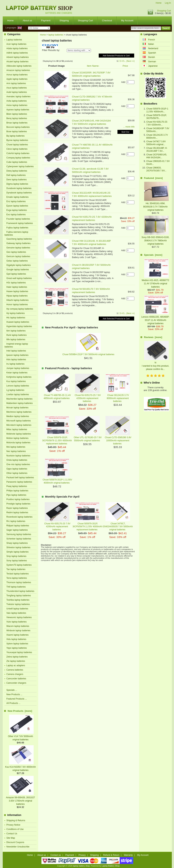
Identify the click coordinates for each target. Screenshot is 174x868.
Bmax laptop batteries (17, 123)
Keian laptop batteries (17, 373)
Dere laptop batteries (16, 180)
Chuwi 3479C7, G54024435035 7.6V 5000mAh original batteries (118, 527)
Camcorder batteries (16, 679)
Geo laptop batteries (16, 252)
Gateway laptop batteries (18, 243)
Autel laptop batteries (17, 92)
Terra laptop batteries (17, 578)
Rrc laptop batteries (16, 521)
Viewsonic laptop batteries (19, 617)
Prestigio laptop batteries (18, 504)
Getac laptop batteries (17, 261)
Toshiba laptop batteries (18, 600)
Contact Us (12, 834)
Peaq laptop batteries (17, 486)
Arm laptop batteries (16, 83)
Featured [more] (153, 178)
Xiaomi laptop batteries (17, 635)
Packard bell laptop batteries (20, 478)
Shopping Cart (164, 11)
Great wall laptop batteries (19, 278)
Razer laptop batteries (17, 508)
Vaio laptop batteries (16, 613)
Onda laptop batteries (17, 460)
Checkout (107, 20)
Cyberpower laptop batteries (20, 166)
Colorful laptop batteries (18, 153)
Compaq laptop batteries (18, 158)
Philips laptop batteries (17, 491)
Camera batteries (15, 670)
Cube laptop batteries (17, 162)
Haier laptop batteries (17, 287)
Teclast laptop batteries (18, 574)
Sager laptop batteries (17, 530)
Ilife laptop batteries (16, 339)
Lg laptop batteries (15, 390)
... (125, 61)
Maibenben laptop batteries (20, 403)
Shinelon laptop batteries (18, 547)
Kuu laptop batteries (16, 381)
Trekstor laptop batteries (18, 604)
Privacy (82, 855)
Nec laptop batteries (16, 451)
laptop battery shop (81, 866)
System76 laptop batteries (19, 565)
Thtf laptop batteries (16, 587)
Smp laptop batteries (16, 556)
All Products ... (13, 703)
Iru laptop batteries (15, 364)
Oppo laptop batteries (17, 469)
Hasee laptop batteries (17, 291)
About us (27, 20)
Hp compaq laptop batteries (20, 309)
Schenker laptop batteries (19, 539)
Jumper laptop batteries (18, 368)
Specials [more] (153, 255)
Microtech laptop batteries (19, 425)
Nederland (153, 48)
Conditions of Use (15, 829)
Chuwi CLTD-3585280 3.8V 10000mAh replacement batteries (118, 441)
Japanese (153, 66)
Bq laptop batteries (15, 136)
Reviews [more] (153, 337)
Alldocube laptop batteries (19, 66)
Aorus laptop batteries (17, 75)
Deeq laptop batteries (17, 171)
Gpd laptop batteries (16, 274)
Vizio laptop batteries (16, 622)
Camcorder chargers (16, 683)
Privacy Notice (13, 825)
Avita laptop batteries (17, 101)
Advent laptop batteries (18, 57)
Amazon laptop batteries (18, 70)
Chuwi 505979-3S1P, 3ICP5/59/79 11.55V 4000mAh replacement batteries (57, 441)
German (152, 62)
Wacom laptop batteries (18, 626)
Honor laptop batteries (17, 305)
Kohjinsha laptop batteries (19, 377)
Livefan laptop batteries (18, 394)
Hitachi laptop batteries (17, 300)
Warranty (128, 855)
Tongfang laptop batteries (19, 596)
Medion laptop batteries (18, 416)
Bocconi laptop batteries (18, 127)
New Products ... (14, 694)
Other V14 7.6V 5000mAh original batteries (21, 736)
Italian (151, 44)
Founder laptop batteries (18, 219)
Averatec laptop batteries (18, 97)
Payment (46, 20)
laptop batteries (56, 35)
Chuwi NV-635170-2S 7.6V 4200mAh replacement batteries (88, 398)
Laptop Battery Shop (111, 866)
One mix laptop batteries (18, 464)
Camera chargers (15, 674)
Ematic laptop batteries (17, 197)
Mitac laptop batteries (17, 429)
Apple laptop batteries (17, 79)
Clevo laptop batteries (17, 149)
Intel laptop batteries (16, 351)
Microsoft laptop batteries (19, 421)
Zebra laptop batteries (17, 657)
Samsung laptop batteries (19, 534)
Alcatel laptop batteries (17, 62)
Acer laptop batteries (16, 44)
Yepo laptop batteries (17, 648)
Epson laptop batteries (17, 206)
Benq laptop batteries (17, 118)
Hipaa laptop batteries (17, 296)
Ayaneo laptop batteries (18, 110)
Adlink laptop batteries (17, 53)
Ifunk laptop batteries (16, 335)
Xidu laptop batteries (16, 639)
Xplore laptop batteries (17, 644)
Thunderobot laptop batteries (20, 591)
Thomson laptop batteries (19, 582)
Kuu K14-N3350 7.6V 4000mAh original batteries (20, 767)
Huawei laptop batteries (18, 322)
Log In (168, 3)
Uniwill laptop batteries (17, 609)
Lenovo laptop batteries (18, 386)
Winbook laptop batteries (18, 631)
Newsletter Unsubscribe (18, 847)
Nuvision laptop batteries (18, 456)
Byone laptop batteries (17, 140)
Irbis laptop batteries (16, 360)
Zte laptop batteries (16, 661)
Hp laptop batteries (16, 313)
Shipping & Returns (16, 820)
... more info (129, 127)
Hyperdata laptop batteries (19, 326)
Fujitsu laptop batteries (17, 228)
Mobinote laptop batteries (19, 434)
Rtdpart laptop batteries (18, 526)
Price (125, 66)
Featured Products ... (17, 699)
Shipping (64, 20)
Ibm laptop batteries (16, 331)
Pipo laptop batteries (16, 495)
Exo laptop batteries (16, 215)
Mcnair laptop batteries (17, 408)
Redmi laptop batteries (17, 512)
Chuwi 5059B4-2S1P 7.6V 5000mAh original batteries (88, 354)
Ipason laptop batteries (17, 355)
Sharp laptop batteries (17, 543)
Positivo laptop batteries (18, 499)
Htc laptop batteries (16, 318)
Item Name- (93, 66)
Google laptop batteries (18, 270)
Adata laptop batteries (17, 48)
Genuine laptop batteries (18, 248)
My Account (127, 20)
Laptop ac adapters (16, 665)
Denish (152, 57)
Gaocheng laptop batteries (19, 239)
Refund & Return (111, 855)
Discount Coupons (15, 842)
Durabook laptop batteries (19, 188)
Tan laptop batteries (16, 569)
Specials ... (12, 690)
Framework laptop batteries (20, 223)
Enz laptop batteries (16, 201)
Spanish (152, 53)
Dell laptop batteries (16, 175)
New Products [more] (20, 711)
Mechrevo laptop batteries (19, 412)
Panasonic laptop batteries (19, 482)
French (152, 40)
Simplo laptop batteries (17, 552)
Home (159, 3)
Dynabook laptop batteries (19, 193)
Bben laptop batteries (17, 114)
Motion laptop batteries (17, 438)
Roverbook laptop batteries (19, 517)
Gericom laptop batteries (18, 256)
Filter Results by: (51, 50)
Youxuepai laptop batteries (19, 652)
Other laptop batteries (17, 473)
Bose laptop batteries (17, 131)
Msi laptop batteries (16, 447)
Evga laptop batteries (17, 210)
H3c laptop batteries (16, 283)
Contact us (56, 855)
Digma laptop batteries (17, 184)
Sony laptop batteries (17, 561)
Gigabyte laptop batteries (18, 265)
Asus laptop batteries (17, 88)
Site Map (11, 838)
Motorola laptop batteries (18, 443)
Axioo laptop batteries (17, 105)
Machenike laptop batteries (19, 399)
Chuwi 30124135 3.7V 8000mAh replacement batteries (118, 398)
